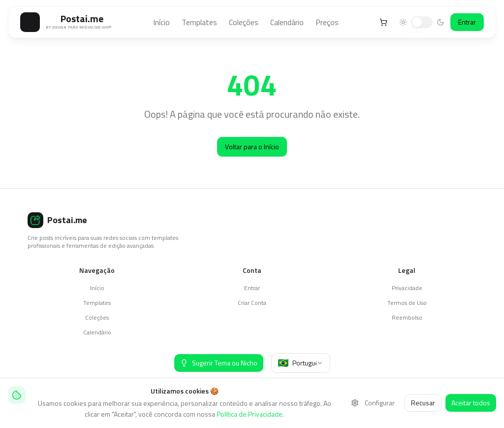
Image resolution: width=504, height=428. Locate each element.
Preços (327, 22)
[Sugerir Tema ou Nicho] (219, 363)
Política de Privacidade (250, 414)
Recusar (423, 403)
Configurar (373, 403)
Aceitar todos (471, 403)
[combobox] (301, 363)
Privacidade (407, 288)
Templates (199, 22)
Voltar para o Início (252, 147)
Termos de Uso (407, 303)
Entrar (467, 22)
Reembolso (407, 317)
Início (161, 22)
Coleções (244, 22)
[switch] (422, 22)
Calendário (287, 22)
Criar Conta (252, 303)
